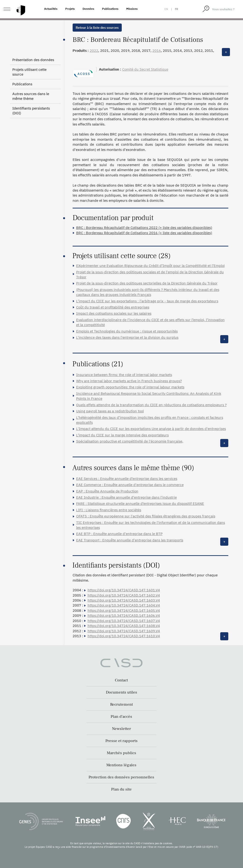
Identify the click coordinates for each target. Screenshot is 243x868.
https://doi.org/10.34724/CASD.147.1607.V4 (124, 621)
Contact (121, 680)
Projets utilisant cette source (29, 72)
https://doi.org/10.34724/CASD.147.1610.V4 (124, 636)
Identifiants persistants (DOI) (31, 111)
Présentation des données (33, 60)
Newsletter (121, 729)
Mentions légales (121, 765)
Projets (70, 9)
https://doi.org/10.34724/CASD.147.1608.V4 (124, 626)
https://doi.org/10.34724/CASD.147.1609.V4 (124, 631)
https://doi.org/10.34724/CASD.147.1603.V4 (124, 600)
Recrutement (121, 704)
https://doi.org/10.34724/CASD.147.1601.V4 (124, 590)
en (166, 9)
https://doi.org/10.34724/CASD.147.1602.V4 (124, 595)
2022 (94, 51)
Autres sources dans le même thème (31, 96)
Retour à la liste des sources (97, 28)
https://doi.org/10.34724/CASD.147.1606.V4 (124, 615)
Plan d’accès (121, 717)
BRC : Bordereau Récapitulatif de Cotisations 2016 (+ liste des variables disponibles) (144, 233)
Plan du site (121, 789)
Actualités (51, 9)
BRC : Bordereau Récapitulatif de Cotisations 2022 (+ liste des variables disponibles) (144, 228)
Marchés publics (121, 753)
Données (88, 9)
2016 (157, 51)
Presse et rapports (121, 741)
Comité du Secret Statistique (145, 69)
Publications (110, 9)
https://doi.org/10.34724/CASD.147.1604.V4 (124, 605)
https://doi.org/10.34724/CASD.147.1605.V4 (124, 610)
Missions (132, 9)
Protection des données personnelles (121, 777)
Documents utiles (121, 692)
